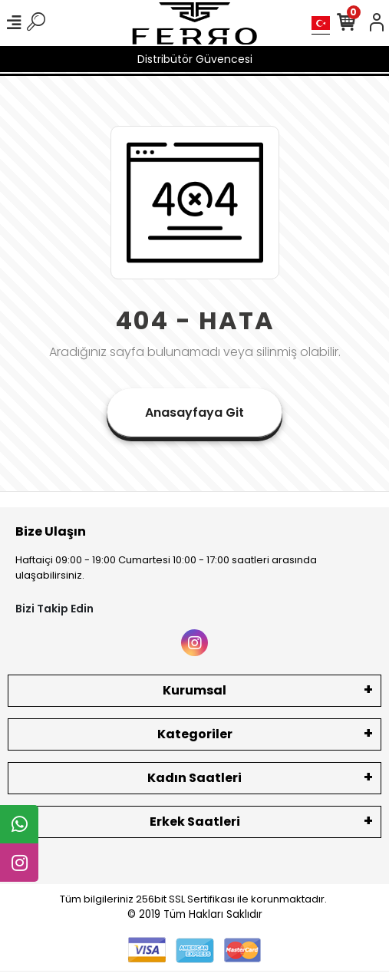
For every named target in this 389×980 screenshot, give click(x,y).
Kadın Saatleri (194, 778)
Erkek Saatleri (195, 822)
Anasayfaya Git (194, 412)
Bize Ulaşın (51, 531)
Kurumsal (194, 690)
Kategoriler (195, 734)
